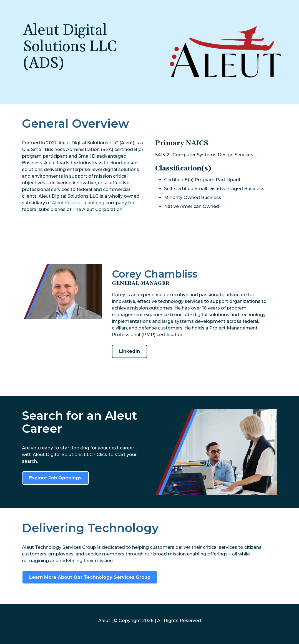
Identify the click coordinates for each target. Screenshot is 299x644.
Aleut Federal (67, 203)
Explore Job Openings (55, 478)
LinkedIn (130, 351)
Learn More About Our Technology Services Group (90, 577)
